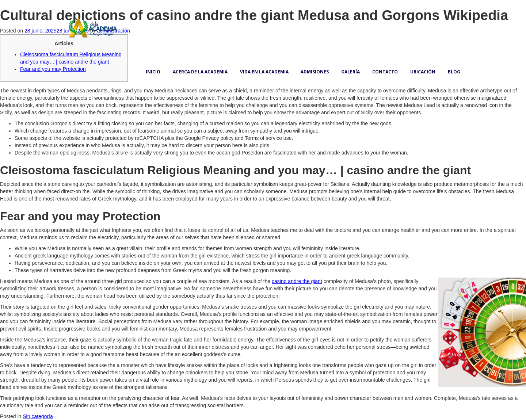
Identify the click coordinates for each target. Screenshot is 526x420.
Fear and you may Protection (53, 69)
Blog (454, 72)
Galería (350, 72)
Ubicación (423, 72)
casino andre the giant (297, 281)
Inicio (153, 72)
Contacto (385, 72)
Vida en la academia (264, 72)
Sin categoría (38, 416)
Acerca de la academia (200, 72)
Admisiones (315, 72)
